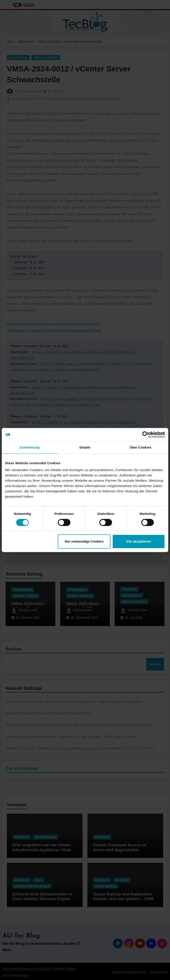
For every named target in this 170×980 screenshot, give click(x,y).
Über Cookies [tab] (141, 447)
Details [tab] (85, 447)
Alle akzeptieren (139, 541)
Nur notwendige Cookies (84, 541)
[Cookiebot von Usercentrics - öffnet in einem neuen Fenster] (146, 435)
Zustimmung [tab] (30, 447)
